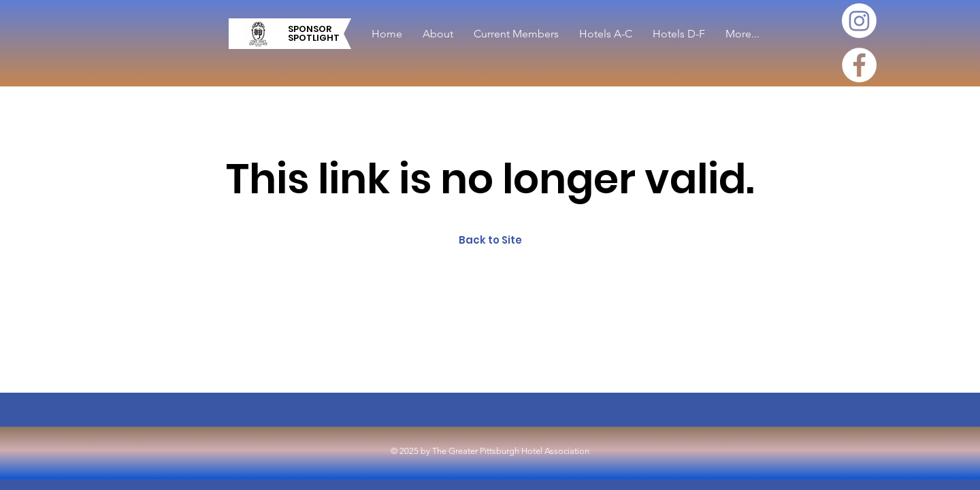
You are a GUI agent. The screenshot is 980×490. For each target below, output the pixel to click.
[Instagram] (859, 21)
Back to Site (490, 240)
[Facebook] (859, 65)
